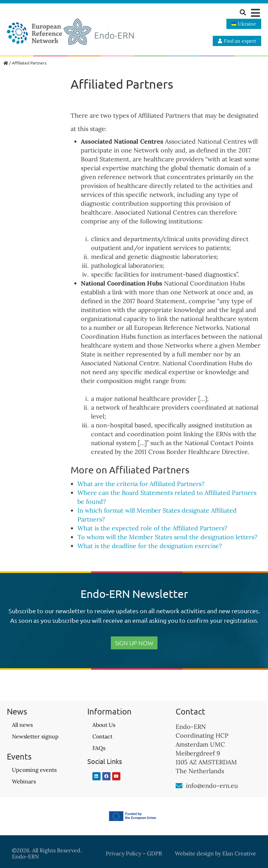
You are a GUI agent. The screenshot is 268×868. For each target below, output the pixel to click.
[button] (255, 13)
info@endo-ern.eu (212, 786)
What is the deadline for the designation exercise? (150, 546)
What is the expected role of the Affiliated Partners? (152, 528)
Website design (194, 853)
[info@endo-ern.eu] (179, 786)
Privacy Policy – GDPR (134, 853)
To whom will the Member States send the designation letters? (167, 537)
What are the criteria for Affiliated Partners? (141, 484)
